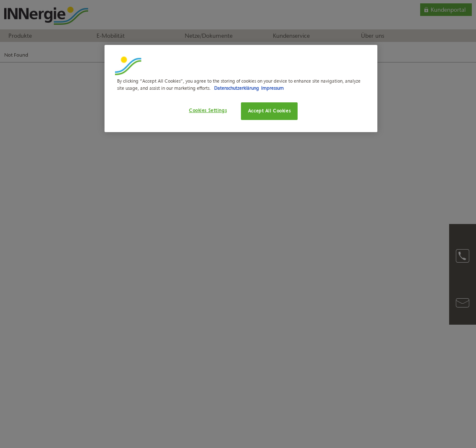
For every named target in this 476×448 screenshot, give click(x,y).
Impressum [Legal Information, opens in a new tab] (272, 88)
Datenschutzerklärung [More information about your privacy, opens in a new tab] (237, 88)
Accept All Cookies (269, 111)
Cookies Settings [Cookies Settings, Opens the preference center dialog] (208, 110)
